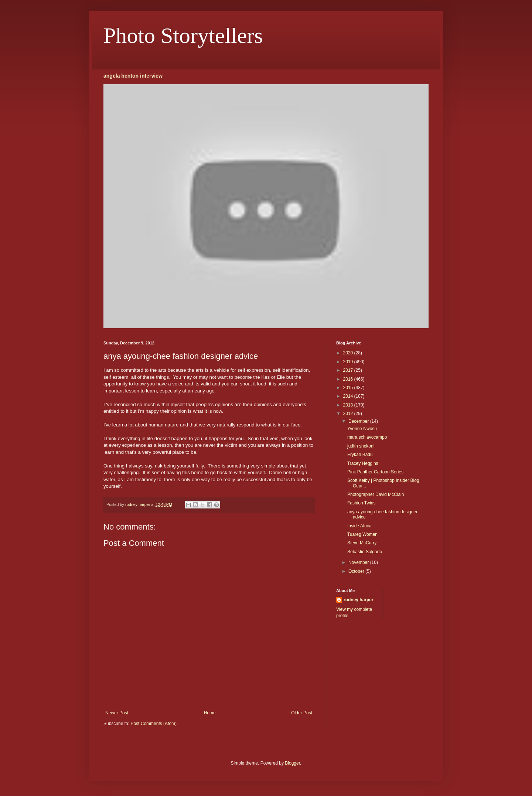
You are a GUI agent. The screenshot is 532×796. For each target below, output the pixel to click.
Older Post (302, 713)
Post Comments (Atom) (154, 724)
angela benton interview (133, 76)
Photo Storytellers (183, 35)
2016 (349, 379)
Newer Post (117, 713)
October (357, 571)
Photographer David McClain (376, 494)
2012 (349, 414)
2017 (349, 370)
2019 (349, 362)
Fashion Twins (361, 503)
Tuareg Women (362, 534)
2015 (349, 388)
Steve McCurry (362, 543)
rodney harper (359, 600)
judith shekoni (361, 446)
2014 (349, 396)
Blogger (292, 763)
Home (210, 713)
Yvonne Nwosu (362, 429)
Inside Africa (359, 526)
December (359, 421)
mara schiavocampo (367, 437)
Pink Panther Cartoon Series (375, 472)
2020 (349, 353)
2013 (349, 405)
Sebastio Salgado (365, 552)
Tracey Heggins (363, 463)
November (359, 562)
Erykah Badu (360, 455)
